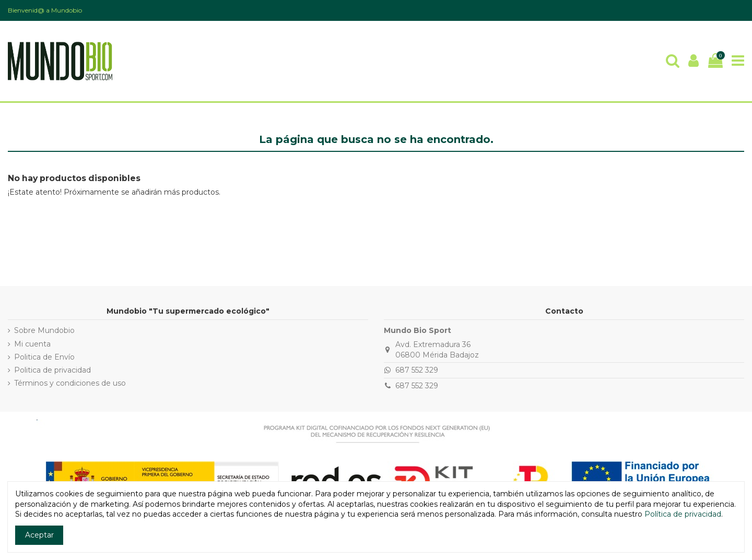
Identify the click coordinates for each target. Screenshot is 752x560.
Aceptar (39, 535)
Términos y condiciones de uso (70, 383)
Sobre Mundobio (44, 330)
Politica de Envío (44, 357)
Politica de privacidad (52, 370)
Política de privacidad (683, 514)
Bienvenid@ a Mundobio (45, 10)
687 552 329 (417, 370)
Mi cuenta (32, 344)
